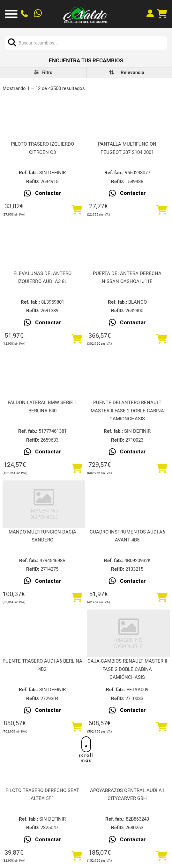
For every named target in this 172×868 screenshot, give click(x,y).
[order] (132, 73)
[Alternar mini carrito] (162, 14)
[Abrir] (11, 14)
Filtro (43, 72)
